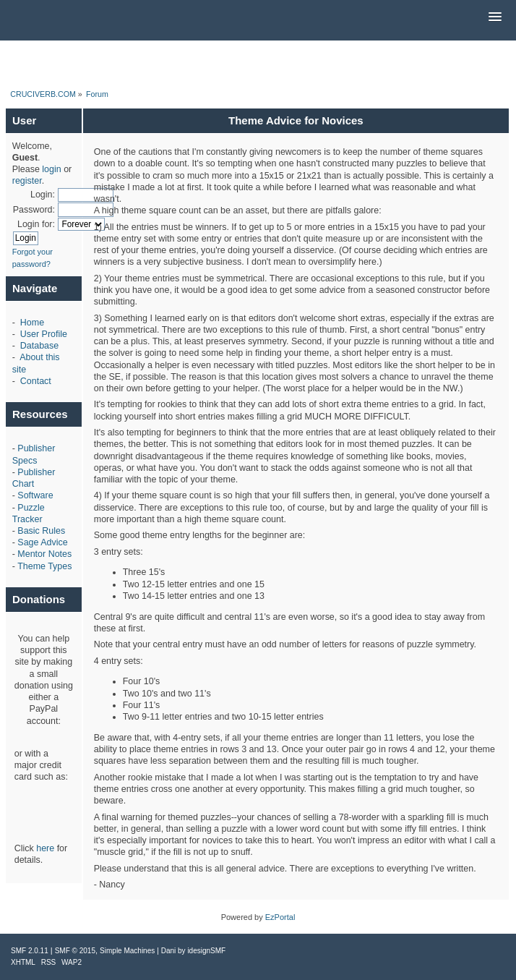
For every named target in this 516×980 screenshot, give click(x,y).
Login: (43, 195)
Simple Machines (127, 951)
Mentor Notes (44, 554)
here (45, 848)
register (27, 181)
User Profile (44, 334)
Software (35, 495)
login (51, 169)
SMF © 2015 (75, 951)
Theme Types (44, 566)
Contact (36, 381)
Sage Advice (42, 542)
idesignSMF (206, 951)
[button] (495, 17)
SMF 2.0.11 (30, 951)
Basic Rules (41, 531)
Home (32, 323)
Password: (34, 210)
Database (39, 346)
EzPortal (280, 917)
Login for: (36, 224)
